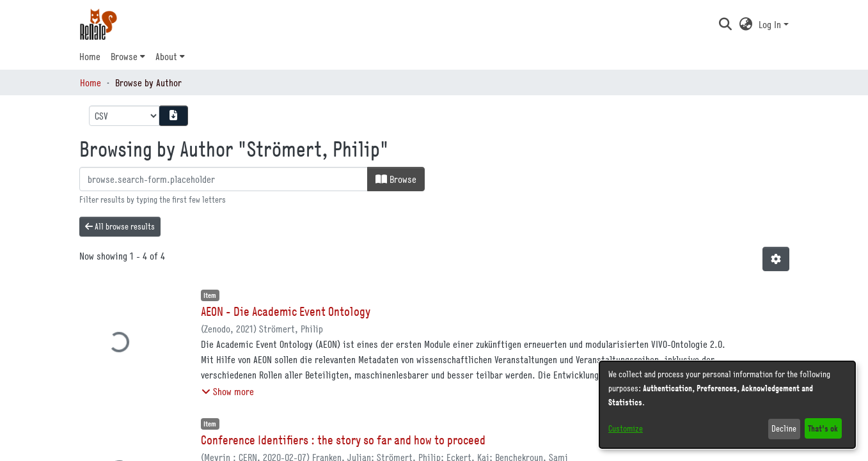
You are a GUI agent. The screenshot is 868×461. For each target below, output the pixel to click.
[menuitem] (128, 56)
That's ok (823, 428)
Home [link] (91, 82)
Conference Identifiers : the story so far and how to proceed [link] (343, 440)
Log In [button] (771, 24)
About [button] (166, 56)
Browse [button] (124, 56)
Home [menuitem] (90, 56)
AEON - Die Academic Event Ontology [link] (286, 311)
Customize (626, 428)
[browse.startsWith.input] (224, 179)
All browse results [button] (120, 226)
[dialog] (727, 405)
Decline (784, 428)
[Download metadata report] (173, 116)
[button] (726, 24)
